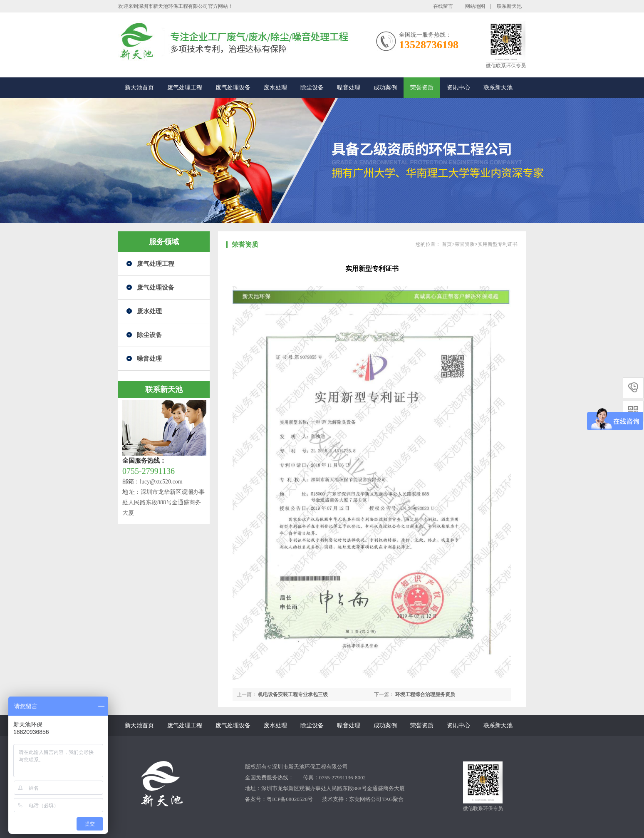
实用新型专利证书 (498, 244)
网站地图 (475, 6)
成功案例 (385, 88)
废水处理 (275, 88)
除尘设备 (312, 88)
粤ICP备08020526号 (290, 799)
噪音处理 (349, 88)
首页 (447, 244)
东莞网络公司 (365, 799)
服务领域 (164, 242)
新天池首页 (139, 88)
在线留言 (443, 6)
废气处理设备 (233, 88)
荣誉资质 (422, 88)
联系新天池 (509, 6)
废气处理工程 (185, 88)
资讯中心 (458, 88)
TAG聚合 (393, 799)
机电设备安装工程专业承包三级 (293, 694)
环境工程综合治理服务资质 (425, 694)
